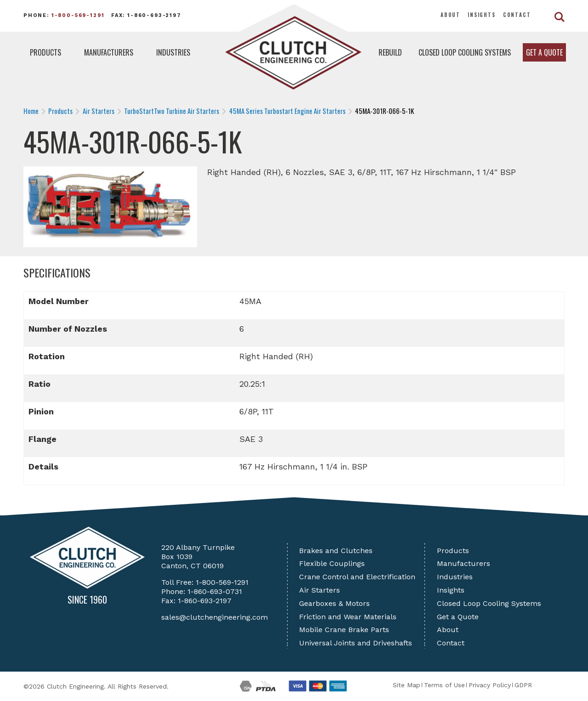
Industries (173, 52)
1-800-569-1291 (78, 15)
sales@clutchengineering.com (215, 617)
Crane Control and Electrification (357, 577)
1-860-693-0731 (215, 591)
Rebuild (390, 52)
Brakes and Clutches (336, 551)
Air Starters (319, 590)
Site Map (407, 685)
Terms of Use (444, 685)
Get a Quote (544, 52)
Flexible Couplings (332, 563)
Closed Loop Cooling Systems (465, 52)
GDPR (523, 685)
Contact (517, 15)
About (450, 15)
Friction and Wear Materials (348, 617)
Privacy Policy (490, 685)
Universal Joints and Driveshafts (356, 643)
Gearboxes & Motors (334, 603)
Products (45, 52)
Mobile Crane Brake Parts (344, 630)
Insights (482, 15)
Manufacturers (109, 52)
